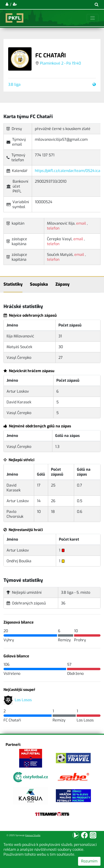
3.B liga (14, 84)
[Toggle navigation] (93, 18)
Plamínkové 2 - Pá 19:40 (60, 63)
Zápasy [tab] (62, 284)
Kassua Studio (33, 835)
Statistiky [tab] (13, 284)
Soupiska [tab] (39, 284)
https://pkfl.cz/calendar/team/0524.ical (68, 171)
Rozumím (89, 861)
